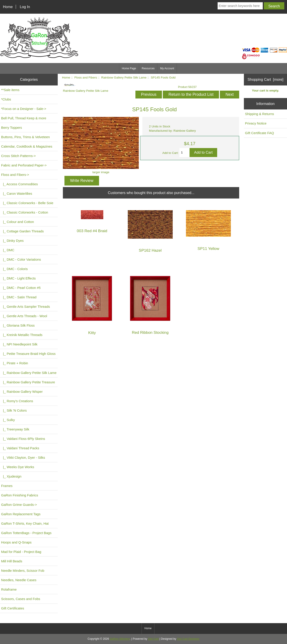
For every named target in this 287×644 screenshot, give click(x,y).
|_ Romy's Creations (17, 401)
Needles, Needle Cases (19, 580)
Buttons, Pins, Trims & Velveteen (25, 137)
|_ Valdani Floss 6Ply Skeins (23, 439)
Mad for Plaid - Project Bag (21, 552)
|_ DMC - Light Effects (18, 278)
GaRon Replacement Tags (21, 514)
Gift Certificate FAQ (259, 133)
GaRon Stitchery (120, 639)
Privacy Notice (256, 123)
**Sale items (10, 90)
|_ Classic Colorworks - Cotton (25, 212)
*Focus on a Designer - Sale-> (24, 109)
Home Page (129, 68)
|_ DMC (8, 250)
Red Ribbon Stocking (150, 333)
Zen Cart (153, 639)
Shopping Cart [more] (265, 79)
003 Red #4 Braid (92, 231)
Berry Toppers (12, 128)
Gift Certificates (13, 608)
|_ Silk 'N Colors (14, 410)
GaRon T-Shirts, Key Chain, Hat (25, 523)
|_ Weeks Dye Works (18, 467)
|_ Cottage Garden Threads (22, 231)
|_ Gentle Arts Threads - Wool (24, 316)
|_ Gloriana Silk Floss (18, 325)
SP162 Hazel (150, 250)
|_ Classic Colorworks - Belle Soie (27, 203)
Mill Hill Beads (12, 561)
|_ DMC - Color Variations (21, 259)
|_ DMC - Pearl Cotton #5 (21, 288)
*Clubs (6, 99)
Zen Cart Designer (188, 639)
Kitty (92, 333)
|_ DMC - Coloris (14, 269)
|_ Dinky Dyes (12, 241)
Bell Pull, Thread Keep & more (24, 118)
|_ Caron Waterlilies (17, 193)
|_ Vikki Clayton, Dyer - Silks (23, 457)
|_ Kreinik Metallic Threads (22, 335)
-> (15, 175)
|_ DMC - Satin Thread (19, 297)
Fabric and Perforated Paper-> (24, 165)
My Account (167, 68)
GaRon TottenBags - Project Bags (26, 533)
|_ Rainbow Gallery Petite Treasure (28, 382)
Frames (7, 486)
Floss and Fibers (86, 77)
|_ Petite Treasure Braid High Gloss (28, 354)
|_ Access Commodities (19, 184)
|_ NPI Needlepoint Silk (19, 344)
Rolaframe (9, 589)
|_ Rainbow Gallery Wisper (22, 392)
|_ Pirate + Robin (15, 363)
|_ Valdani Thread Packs (20, 448)
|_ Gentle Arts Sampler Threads (25, 307)
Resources (148, 68)
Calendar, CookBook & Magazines (27, 146)
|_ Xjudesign (11, 476)
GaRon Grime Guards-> (19, 505)
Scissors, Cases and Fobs (21, 599)
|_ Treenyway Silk (15, 429)
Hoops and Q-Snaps (16, 542)
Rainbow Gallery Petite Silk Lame (124, 77)
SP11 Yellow (209, 249)
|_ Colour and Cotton (18, 222)
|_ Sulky (8, 420)
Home (8, 7)
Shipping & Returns (259, 114)
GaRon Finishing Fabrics (20, 495)
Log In (25, 7)
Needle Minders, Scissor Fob (23, 571)
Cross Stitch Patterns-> (18, 156)
